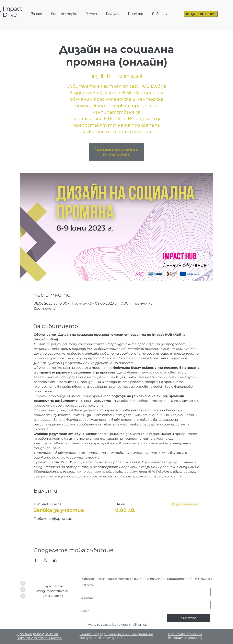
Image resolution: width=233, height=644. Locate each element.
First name (87, 585)
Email (85, 611)
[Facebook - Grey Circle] (23, 583)
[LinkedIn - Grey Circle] (23, 596)
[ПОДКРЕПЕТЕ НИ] (201, 14)
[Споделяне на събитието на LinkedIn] (55, 560)
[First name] (145, 592)
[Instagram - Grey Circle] (23, 590)
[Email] (123, 618)
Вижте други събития (116, 154)
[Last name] (145, 605)
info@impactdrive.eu (53, 591)
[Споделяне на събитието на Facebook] (35, 560)
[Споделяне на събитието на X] (45, 560)
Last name (87, 598)
